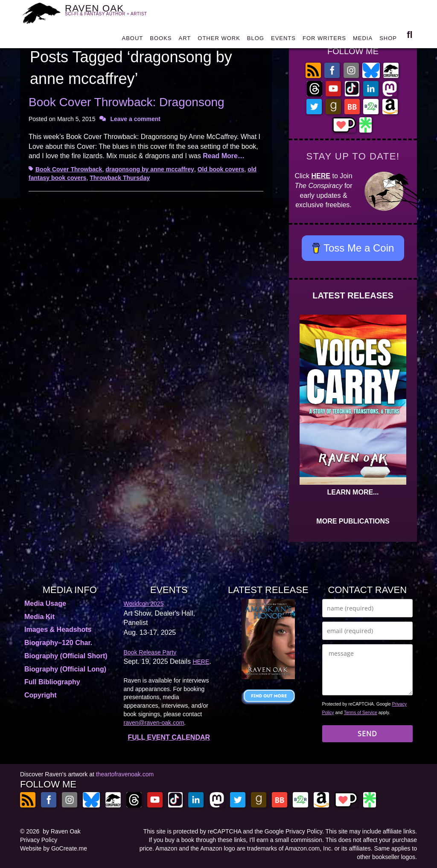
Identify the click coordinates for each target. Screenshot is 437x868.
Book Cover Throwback (69, 169)
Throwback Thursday (120, 178)
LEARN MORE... (353, 492)
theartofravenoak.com (125, 774)
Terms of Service (361, 712)
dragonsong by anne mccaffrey (150, 169)
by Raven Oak (62, 831)
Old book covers (221, 169)
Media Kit (39, 617)
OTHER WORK (219, 40)
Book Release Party (150, 652)
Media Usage (45, 603)
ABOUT (132, 40)
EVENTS (283, 40)
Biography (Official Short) (66, 656)
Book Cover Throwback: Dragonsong (127, 102)
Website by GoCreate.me (54, 848)
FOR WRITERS (324, 40)
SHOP (388, 40)
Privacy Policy (39, 840)
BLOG (256, 40)
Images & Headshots (58, 629)
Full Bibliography (52, 682)
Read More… (224, 156)
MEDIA (363, 40)
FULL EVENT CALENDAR (169, 737)
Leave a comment (135, 119)
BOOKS (161, 40)
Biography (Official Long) (65, 669)
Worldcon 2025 (144, 604)
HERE (321, 176)
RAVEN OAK (111, 13)
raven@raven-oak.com (154, 723)
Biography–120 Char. (58, 643)
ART (185, 40)
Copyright (41, 695)
